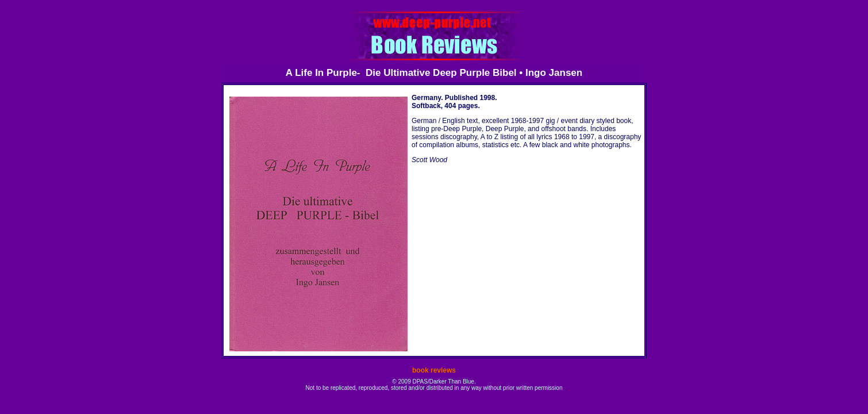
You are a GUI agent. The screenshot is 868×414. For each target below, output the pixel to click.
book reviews (434, 370)
